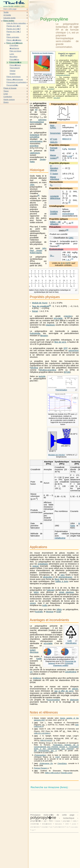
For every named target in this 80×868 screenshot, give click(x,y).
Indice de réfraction (55, 223)
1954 (32, 185)
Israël (59, 612)
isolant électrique (34, 651)
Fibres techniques (14, 77)
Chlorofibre (14, 45)
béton (36, 592)
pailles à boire (62, 581)
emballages (43, 564)
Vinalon (12, 74)
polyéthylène (71, 672)
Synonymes (55, 133)
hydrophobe (35, 333)
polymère (42, 120)
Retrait (35, 311)
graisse (36, 566)
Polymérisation (61, 390)
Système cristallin (54, 213)
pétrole (75, 689)
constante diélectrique (55, 197)
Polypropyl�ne (15, 62)
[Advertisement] (42, 9)
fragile (39, 659)
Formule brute (54, 149)
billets (59, 609)
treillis (45, 605)
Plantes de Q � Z (14, 32)
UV (31, 672)
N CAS (54, 139)
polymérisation (36, 141)
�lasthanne (14, 48)
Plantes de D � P (14, 29)
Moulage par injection (56, 455)
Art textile (7, 15)
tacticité (42, 376)
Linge (6, 94)
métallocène (60, 538)
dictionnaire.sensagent (63, 75)
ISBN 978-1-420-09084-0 (42, 734)
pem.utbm (57, 98)
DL (52, 256)
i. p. (68, 260)
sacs (63, 575)
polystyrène (74, 350)
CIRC (71, 238)
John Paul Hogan (38, 249)
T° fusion (54, 174)
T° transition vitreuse (54, 168)
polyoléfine (35, 137)
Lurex (12, 54)
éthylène (34, 368)
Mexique (50, 612)
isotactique (35, 135)
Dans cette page (10, 9)
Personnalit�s (12, 85)
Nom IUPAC (53, 127)
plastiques (51, 325)
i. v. (68, 255)
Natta (32, 162)
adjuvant (51, 590)
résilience (37, 678)
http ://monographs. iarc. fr (45, 751)
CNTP (68, 263)
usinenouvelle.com (47, 74)
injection (68, 316)
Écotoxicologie (56, 249)
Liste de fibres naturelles (16, 23)
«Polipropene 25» (46, 765)
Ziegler (43, 159)
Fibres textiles (9, 21)
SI (62, 263)
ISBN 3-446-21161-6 (53, 774)
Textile (6, 12)
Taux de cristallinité (40, 306)
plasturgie (74, 700)
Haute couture (9, 99)
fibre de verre (60, 342)
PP (36, 110)
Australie (39, 612)
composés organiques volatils (63, 664)
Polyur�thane (15, 65)
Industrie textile (9, 18)
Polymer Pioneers (41, 769)
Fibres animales (13, 37)
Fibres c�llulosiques (15, 80)
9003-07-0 (67, 139)
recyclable (58, 318)
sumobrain (51, 89)
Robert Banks (36, 253)
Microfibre (13, 57)
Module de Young (40, 303)
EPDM (67, 372)
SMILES (54, 142)
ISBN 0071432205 (46, 741)
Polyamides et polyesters (16, 82)
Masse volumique (55, 178)
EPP (66, 348)
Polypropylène (40, 756)
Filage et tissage (10, 88)
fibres (57, 579)
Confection (8, 97)
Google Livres (67, 774)
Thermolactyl (15, 68)
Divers (6, 102)
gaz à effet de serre (64, 691)
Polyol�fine (14, 60)
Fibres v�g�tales (14, 40)
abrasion (44, 336)
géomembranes (65, 577)
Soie (8, 34)
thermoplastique (37, 122)
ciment (33, 603)
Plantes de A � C (14, 26)
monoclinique (68, 214)
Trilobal (12, 71)
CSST (58, 758)
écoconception (53, 700)
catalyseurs (35, 153)
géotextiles (48, 577)
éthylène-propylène (48, 370)
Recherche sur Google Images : (43, 53)
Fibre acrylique (15, 51)
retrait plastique (66, 592)
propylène (34, 146)
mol (70, 156)
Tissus (6, 91)
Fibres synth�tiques (14, 43)
